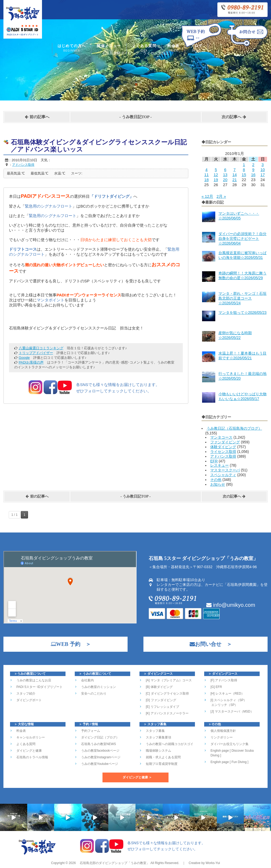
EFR (214, 461)
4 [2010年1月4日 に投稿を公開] (207, 170)
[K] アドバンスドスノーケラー (167, 713)
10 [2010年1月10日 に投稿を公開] (263, 170)
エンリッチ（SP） (224, 705)
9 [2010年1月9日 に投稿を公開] (253, 170)
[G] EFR (216, 687)
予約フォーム (91, 731)
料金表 (173, 49)
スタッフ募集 (155, 731)
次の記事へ (234, 117)
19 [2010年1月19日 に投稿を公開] (216, 180)
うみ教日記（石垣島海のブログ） (234, 428)
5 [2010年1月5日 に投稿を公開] (216, 170)
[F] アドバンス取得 (224, 680)
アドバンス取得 (223, 456)
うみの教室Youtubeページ (100, 764)
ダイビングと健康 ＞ (137, 777)
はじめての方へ (72, 49)
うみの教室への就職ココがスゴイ (170, 744)
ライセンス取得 (223, 452)
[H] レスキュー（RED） (227, 694)
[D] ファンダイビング (161, 700)
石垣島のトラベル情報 (32, 757)
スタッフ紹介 (26, 694)
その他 (216, 480)
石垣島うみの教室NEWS (99, 744)
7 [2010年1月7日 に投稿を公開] (235, 170)
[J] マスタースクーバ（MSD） (232, 711)
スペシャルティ (223, 475)
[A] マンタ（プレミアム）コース (169, 680)
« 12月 (207, 196)
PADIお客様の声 (31, 362)
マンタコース (221, 437)
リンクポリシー (222, 737)
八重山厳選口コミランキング (41, 348)
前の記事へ (37, 117)
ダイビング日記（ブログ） (100, 737)
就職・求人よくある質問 (163, 757)
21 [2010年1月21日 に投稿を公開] (235, 180)
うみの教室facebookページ (100, 751)
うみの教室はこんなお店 (34, 680)
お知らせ (218, 484)
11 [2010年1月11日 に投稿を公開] (206, 175)
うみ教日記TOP (136, 117)
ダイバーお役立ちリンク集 (230, 744)
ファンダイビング (225, 442)
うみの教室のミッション (99, 687)
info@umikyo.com (231, 605)
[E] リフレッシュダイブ (162, 707)
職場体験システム (158, 751)
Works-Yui (213, 863)
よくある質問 (144, 49)
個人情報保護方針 (223, 731)
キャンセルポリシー (31, 737)
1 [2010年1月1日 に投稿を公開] (244, 165)
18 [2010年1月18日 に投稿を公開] (206, 180)
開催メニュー (109, 49)
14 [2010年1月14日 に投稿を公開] (235, 175)
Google (24, 358)
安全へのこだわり (94, 694)
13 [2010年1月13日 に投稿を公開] (225, 175)
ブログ (196, 49)
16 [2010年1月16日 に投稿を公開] (253, 175)
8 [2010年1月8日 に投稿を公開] (244, 170)
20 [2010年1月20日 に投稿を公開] (225, 180)
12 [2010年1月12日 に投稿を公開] (216, 175)
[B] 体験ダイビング (159, 687)
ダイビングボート (29, 700)
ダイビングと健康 (29, 751)
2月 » (221, 196)
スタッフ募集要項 (158, 737)
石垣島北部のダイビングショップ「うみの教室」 (114, 863)
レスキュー (219, 465)
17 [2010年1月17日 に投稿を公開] (263, 175)
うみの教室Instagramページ (101, 757)
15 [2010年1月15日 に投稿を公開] (244, 175)
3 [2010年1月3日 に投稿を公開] (263, 165)
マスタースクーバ (225, 470)
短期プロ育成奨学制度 (162, 764)
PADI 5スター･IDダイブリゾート (39, 687)
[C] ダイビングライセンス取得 (167, 694)
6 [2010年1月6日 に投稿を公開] (225, 170)
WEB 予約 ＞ (68, 644)
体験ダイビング (223, 447)
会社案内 (87, 680)
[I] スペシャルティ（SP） (229, 700)
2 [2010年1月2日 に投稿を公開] (253, 165)
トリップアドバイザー (36, 353)
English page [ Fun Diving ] (229, 762)
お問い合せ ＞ (208, 644)
